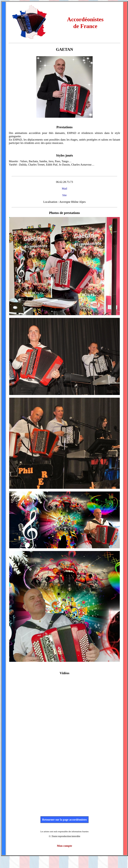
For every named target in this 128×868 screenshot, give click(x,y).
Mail (64, 189)
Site (64, 195)
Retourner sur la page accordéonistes (64, 820)
